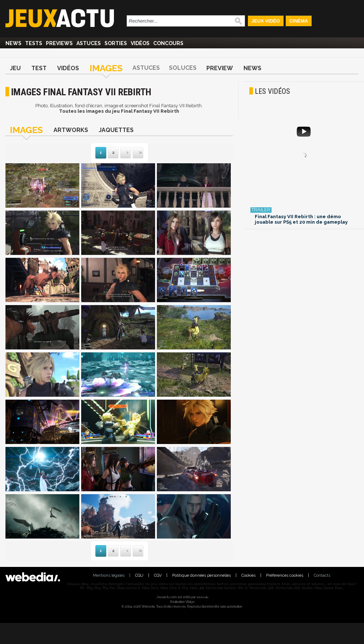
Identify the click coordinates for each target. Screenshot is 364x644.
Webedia (202, 597)
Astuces (89, 43)
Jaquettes (116, 130)
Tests (34, 43)
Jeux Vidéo (266, 21)
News (13, 43)
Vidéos (140, 43)
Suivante (121, 153)
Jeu (15, 68)
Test (39, 68)
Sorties (116, 43)
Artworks (71, 130)
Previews (59, 43)
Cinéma (299, 21)
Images (106, 68)
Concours (168, 43)
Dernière (133, 153)
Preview (220, 68)
